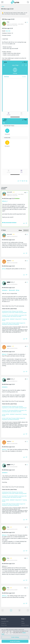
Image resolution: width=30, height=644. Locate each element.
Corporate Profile (5, 621)
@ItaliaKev (5, 290)
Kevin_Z (12, 282)
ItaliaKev (9, 261)
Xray (8, 22)
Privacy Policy (4, 625)
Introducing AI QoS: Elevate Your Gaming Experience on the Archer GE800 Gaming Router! (14, 312)
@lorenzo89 (12, 290)
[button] (27, 181)
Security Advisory (25, 625)
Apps (3, 6)
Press (23, 619)
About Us (4, 619)
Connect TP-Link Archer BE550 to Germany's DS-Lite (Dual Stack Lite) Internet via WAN (14, 316)
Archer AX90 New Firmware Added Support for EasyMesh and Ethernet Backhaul (14, 324)
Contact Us (4, 623)
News (23, 621)
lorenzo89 (9, 192)
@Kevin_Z (5, 201)
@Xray (4, 269)
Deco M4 (8, 31)
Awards (23, 623)
